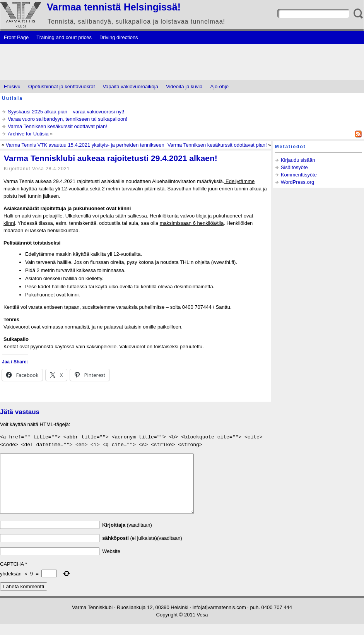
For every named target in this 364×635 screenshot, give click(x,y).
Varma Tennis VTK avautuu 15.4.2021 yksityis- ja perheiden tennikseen (85, 145)
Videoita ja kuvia (184, 86)
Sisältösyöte (294, 167)
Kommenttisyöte (299, 175)
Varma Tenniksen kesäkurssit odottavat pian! (57, 126)
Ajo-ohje (219, 86)
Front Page (16, 37)
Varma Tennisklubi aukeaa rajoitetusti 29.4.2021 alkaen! (111, 158)
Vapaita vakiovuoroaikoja (130, 86)
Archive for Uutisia (28, 134)
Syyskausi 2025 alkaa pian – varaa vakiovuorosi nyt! (66, 112)
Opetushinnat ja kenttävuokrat (62, 86)
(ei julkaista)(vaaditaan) (142, 549)
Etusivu (12, 86)
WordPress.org (297, 182)
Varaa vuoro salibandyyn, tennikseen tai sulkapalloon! (68, 119)
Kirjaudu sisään (298, 160)
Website (111, 562)
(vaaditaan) (127, 536)
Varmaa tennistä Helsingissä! (114, 7)
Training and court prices (64, 37)
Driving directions (119, 37)
